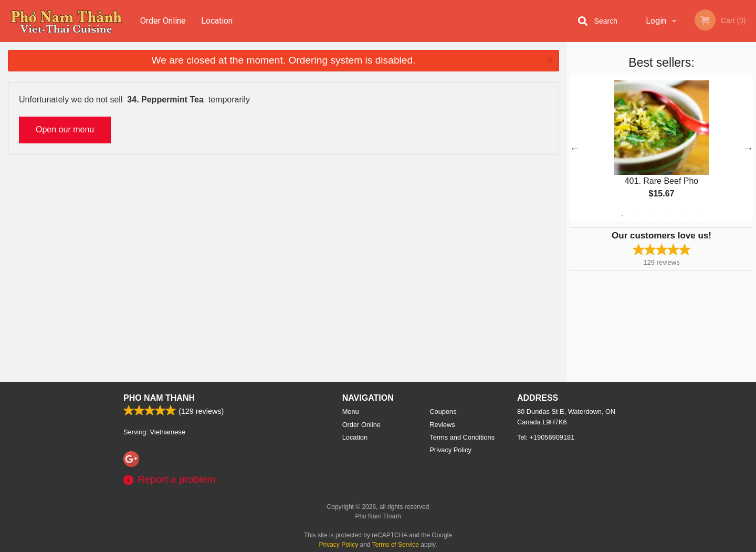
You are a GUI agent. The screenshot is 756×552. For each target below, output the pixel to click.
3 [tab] (654, 216)
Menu (351, 412)
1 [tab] (622, 216)
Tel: (546, 437)
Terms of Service (396, 545)
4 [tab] (669, 216)
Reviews (442, 425)
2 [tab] (638, 216)
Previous (575, 148)
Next (748, 148)
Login (656, 21)
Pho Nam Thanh (159, 398)
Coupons (443, 412)
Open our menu (65, 129)
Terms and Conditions (462, 437)
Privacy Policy (450, 450)
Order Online (163, 21)
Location (217, 21)
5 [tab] (685, 216)
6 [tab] (701, 216)
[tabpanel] (661, 148)
